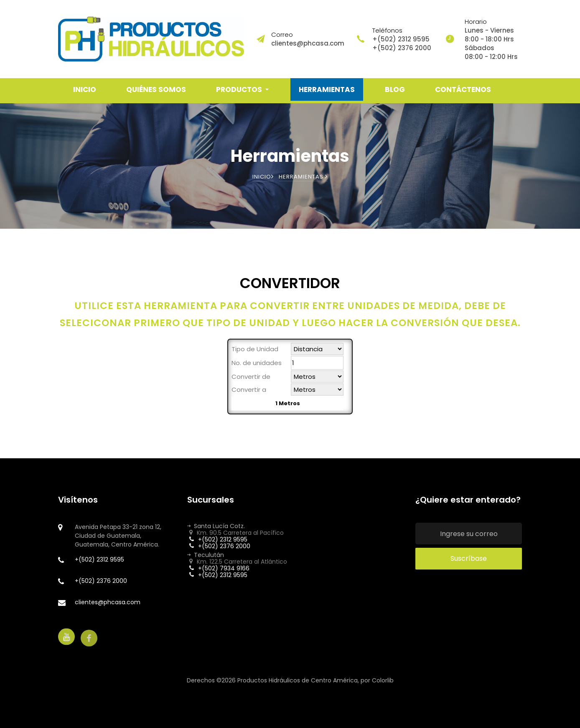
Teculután (206, 555)
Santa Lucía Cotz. (216, 526)
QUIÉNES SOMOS (156, 89)
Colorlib (383, 680)
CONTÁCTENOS (463, 89)
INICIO (85, 89)
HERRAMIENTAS (327, 89)
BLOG (395, 89)
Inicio (263, 177)
